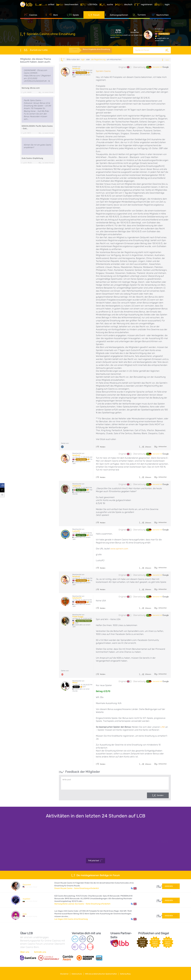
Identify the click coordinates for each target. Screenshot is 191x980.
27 (158, 886)
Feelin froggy (78, 617)
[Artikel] (46, 6)
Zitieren (145, 447)
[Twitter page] (90, 939)
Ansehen (171, 886)
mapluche (77, 486)
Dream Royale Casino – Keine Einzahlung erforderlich (77, 888)
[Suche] (168, 50)
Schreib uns (40, 952)
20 (158, 900)
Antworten (162, 446)
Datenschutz (76, 973)
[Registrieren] (145, 6)
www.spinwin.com (119, 549)
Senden (160, 795)
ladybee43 (77, 598)
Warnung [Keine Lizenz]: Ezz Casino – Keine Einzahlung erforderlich (82, 904)
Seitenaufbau (128, 973)
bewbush (159, 31)
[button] (134, 888)
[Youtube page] (90, 947)
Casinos (31, 17)
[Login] (163, 6)
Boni (52, 17)
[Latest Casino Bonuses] (28, 6)
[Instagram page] (83, 947)
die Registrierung (98, 59)
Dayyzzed (27, 885)
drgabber (27, 899)
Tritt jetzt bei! (96, 861)
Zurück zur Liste (34, 50)
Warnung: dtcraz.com (31, 88)
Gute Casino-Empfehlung (32, 158)
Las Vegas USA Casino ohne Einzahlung (71, 919)
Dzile (25, 914)
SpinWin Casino (103, 71)
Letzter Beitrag (116, 35)
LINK (163, 727)
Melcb (117, 37)
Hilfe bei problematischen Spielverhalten (102, 973)
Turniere (139, 17)
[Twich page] (75, 947)
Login (83, 59)
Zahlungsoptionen (117, 17)
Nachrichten (160, 17)
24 (158, 915)
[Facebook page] (83, 939)
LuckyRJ (76, 531)
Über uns (25, 952)
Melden (101, 447)
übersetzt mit (161, 67)
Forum (94, 17)
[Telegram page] (75, 939)
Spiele (73, 17)
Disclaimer (62, 973)
